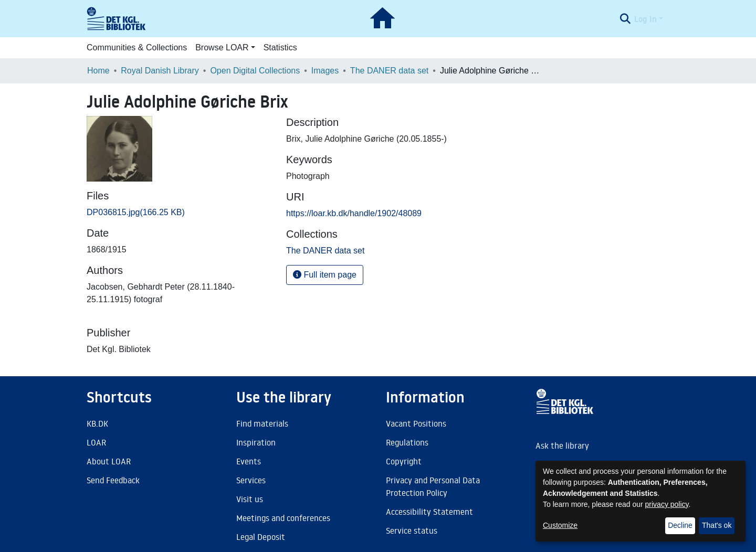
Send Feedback (113, 480)
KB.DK (97, 423)
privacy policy (667, 504)
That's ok (717, 525)
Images (325, 71)
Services (251, 480)
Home (98, 71)
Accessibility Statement (429, 512)
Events (249, 461)
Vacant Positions (416, 423)
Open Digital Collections (255, 71)
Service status (412, 530)
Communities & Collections (137, 47)
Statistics (280, 47)
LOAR (96, 442)
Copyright (404, 461)
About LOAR (109, 461)
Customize (560, 525)
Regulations (407, 442)
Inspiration (256, 442)
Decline (680, 525)
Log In (645, 19)
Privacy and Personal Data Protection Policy (433, 486)
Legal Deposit (261, 537)
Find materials (262, 423)
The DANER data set (389, 71)
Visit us (250, 499)
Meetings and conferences (283, 518)
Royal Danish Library (160, 71)
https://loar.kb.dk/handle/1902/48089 (354, 213)
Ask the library (562, 445)
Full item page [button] (325, 275)
